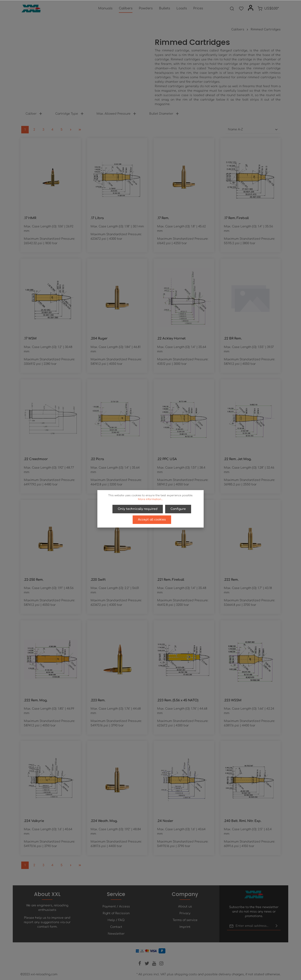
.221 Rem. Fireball (171, 580)
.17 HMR (30, 218)
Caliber (34, 114)
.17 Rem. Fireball (236, 218)
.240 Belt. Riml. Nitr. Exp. (243, 821)
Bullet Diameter (164, 114)
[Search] (232, 9)
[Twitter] (147, 965)
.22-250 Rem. (34, 580)
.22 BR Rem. (233, 339)
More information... (150, 499)
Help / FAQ (116, 920)
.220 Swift (98, 580)
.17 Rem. (163, 218)
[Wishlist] (241, 9)
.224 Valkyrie (34, 821)
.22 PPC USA (167, 459)
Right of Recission (116, 913)
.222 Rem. (231, 580)
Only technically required (138, 509)
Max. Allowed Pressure (116, 114)
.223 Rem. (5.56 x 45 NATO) (178, 700)
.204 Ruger (99, 339)
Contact (116, 927)
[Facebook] (140, 965)
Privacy (185, 913)
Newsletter (116, 934)
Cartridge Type (70, 114)
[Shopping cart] (268, 9)
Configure (178, 509)
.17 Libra (97, 218)
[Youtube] (155, 965)
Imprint (185, 927)
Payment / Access (116, 907)
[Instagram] (161, 965)
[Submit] (277, 926)
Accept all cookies (152, 519)
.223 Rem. (98, 700)
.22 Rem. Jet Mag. (238, 459)
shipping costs (186, 974)
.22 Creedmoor (36, 459)
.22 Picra (97, 459)
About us (185, 907)
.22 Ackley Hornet (171, 339)
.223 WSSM (233, 700)
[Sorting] (253, 130)
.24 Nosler (165, 821)
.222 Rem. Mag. (36, 700)
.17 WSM (30, 339)
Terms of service (185, 920)
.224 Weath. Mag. (104, 821)
